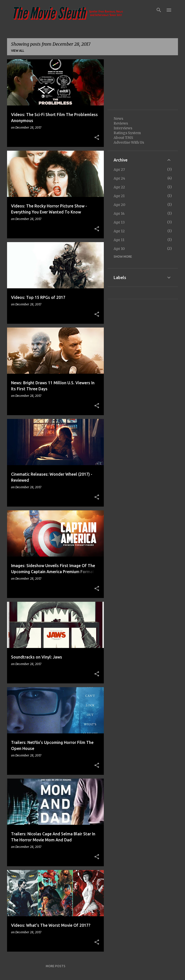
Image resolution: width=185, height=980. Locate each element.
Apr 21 (119, 196)
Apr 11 (119, 240)
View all (18, 51)
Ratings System (127, 133)
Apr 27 (119, 170)
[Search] (159, 10)
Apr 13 (119, 222)
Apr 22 (119, 187)
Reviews (121, 123)
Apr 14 (119, 213)
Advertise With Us (129, 142)
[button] (97, 138)
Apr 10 (119, 249)
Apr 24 (119, 178)
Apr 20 (119, 205)
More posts (56, 966)
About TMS (123, 138)
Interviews (123, 128)
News (118, 119)
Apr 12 (119, 231)
